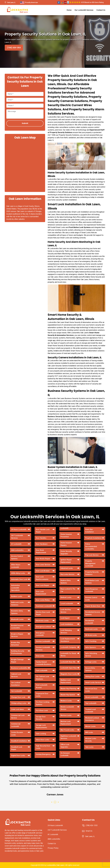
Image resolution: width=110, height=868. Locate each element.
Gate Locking (41, 734)
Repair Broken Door (93, 606)
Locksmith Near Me (68, 662)
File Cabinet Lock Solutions (42, 678)
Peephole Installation (93, 538)
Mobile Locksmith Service (67, 708)
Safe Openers (91, 647)
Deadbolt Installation (19, 741)
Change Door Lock (18, 697)
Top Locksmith (91, 703)
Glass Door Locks (43, 740)
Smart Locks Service (93, 683)
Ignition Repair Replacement (66, 561)
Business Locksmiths (19, 668)
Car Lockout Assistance (16, 684)
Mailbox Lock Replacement (66, 681)
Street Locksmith (92, 697)
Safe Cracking (91, 641)
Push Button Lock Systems (80, 227)
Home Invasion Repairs (66, 544)
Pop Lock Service (92, 555)
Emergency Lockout (43, 627)
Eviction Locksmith (43, 641)
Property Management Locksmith (90, 563)
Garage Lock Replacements (41, 726)
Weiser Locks (90, 726)
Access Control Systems (17, 557)
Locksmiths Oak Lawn (55, 865)
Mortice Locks (66, 715)
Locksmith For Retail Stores (68, 655)
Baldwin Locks (17, 596)
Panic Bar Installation (90, 531)
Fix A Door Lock (42, 711)
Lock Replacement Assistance (68, 640)
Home (69, 10)
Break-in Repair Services (17, 635)
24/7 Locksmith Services (17, 537)
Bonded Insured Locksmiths (17, 627)
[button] (52, 802)
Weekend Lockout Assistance (92, 719)
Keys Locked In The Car (68, 590)
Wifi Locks (89, 732)
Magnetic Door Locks (69, 674)
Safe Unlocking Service (91, 655)
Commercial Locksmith (16, 725)
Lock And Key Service (66, 611)
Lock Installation (67, 624)
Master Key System (68, 695)
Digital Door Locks (18, 756)
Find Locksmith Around (42, 686)
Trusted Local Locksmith (91, 711)
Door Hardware (42, 544)
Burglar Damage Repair (17, 661)
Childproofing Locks (19, 703)
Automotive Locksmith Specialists (15, 588)
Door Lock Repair (42, 585)
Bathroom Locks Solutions (17, 604)
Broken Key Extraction (15, 644)
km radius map (25, 165)
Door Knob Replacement (41, 551)
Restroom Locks (91, 629)
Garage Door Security (41, 718)
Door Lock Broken (43, 571)
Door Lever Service (43, 565)
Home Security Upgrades (66, 552)
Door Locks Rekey (43, 600)
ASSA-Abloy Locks (18, 573)
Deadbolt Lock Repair (17, 748)
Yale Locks (89, 747)
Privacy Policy (53, 848)
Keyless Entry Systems (66, 582)
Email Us (89, 831)
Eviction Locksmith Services (43, 649)
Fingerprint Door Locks (42, 695)
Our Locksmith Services (84, 10)
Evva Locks (40, 656)
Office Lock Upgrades (65, 746)
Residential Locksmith (90, 622)
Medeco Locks (66, 701)
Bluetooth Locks (17, 619)
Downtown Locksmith (44, 606)
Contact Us (101, 10)
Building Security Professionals (18, 652)
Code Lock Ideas (18, 709)
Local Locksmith (67, 604)
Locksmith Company (68, 647)
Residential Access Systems (93, 613)
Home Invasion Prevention (66, 535)
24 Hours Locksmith (19, 529)
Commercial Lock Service (18, 717)
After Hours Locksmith (16, 566)
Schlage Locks (91, 662)
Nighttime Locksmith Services (68, 737)
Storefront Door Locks (91, 690)
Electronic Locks (42, 621)
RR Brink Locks (91, 635)
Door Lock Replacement (41, 593)
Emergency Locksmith (40, 634)
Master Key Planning (68, 689)
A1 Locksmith (16, 544)
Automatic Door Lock (19, 579)
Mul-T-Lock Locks (67, 730)
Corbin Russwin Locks (17, 734)
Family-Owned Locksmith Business (44, 663)
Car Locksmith (17, 691)
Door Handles (41, 538)
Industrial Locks (67, 568)
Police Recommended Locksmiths (91, 546)
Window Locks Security (91, 740)
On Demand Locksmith (65, 754)
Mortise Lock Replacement (66, 723)
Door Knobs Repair (43, 559)
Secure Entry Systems (90, 669)
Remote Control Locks (91, 599)
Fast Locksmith (42, 670)
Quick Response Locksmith (92, 590)
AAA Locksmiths (17, 550)
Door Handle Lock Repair (43, 531)
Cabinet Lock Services (16, 675)
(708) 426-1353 (14, 48)
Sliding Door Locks (92, 677)
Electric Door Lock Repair (43, 613)
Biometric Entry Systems (17, 612)
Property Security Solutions (92, 573)
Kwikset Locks (66, 597)
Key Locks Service (67, 574)
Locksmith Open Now (69, 668)
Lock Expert (65, 618)
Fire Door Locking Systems (43, 703)
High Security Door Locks (43, 747)
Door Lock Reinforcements (42, 578)
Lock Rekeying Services (66, 631)
